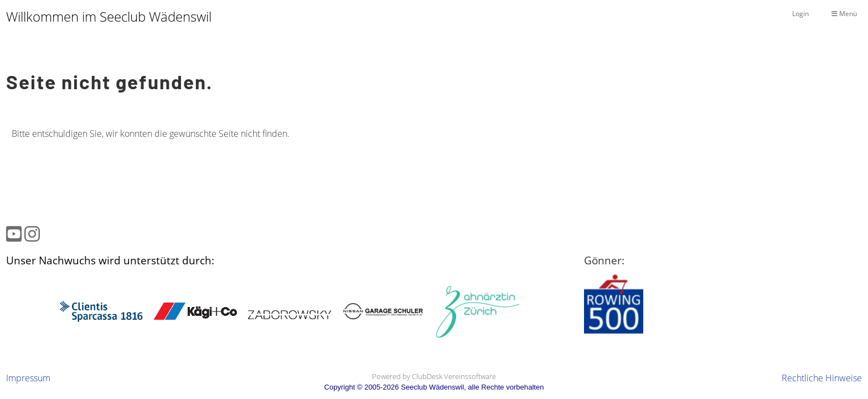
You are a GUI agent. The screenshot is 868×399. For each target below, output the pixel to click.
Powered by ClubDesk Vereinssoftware (434, 376)
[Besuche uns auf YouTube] (14, 234)
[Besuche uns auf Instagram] (32, 234)
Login (800, 14)
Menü (844, 14)
